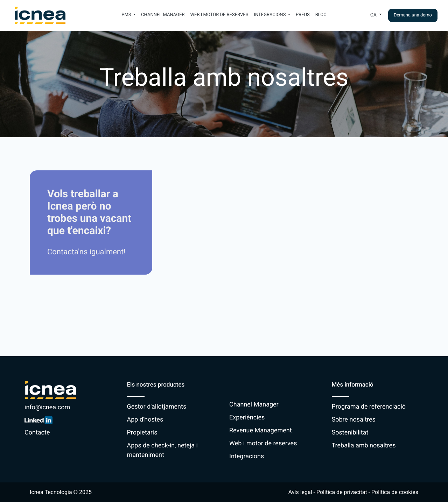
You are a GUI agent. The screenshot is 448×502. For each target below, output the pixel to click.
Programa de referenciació (369, 407)
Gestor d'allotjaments (157, 407)
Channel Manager (163, 15)
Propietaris (142, 433)
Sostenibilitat (350, 433)
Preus (303, 15)
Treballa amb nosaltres (364, 446)
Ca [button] (374, 15)
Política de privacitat (342, 492)
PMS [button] (127, 15)
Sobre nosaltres (354, 420)
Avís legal (300, 492)
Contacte (37, 433)
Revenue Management (261, 430)
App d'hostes (145, 420)
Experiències (247, 418)
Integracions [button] (270, 15)
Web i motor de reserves (219, 15)
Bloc (321, 15)
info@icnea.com (47, 407)
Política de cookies (395, 492)
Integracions (247, 456)
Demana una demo (413, 15)
